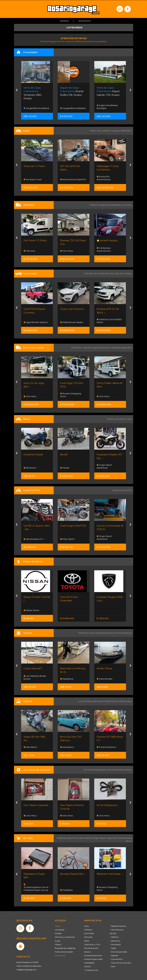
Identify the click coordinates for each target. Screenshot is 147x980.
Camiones (88, 937)
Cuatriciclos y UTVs (92, 944)
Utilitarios (88, 930)
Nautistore (67, 679)
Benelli (64, 454)
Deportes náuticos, (106, 633)
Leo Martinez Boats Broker (35, 677)
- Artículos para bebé (118, 952)
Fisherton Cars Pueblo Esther (109, 321)
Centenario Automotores (104, 249)
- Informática (115, 944)
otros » (129, 841)
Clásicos (87, 952)
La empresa (60, 930)
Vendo (65, 468)
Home (57, 926)
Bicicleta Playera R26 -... (73, 874)
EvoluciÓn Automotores (104, 178)
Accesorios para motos (119, 770)
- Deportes (114, 955)
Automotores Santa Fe (73, 179)
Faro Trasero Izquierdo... (37, 805)
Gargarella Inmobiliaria (36, 108)
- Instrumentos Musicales (120, 963)
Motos (87, 941)
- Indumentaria (116, 959)
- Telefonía (114, 937)
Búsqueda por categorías (65, 948)
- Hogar (113, 948)
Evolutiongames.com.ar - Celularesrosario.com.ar (37, 887)
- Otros (113, 966)
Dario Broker (105, 679)
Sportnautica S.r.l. (34, 539)
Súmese (58, 933)
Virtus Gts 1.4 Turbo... (35, 166)
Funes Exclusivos (106, 747)
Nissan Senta (31, 610)
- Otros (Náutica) (117, 930)
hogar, (96, 838)
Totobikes (66, 890)
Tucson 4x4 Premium (72, 309)
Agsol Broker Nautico (36, 322)
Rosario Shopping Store (70, 395)
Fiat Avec (29, 251)
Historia (58, 944)
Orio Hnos (66, 251)
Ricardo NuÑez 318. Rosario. (72, 91)
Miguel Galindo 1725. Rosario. (108, 91)
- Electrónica (115, 941)
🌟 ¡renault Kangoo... (108, 240)
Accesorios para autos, (95, 770)
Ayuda (58, 941)
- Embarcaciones (91, 970)
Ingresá (64, 21)
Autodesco (30, 747)
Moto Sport (67, 539)
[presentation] (17, 90)
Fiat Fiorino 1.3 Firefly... (36, 240)
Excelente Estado (33, 454)
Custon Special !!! (33, 668)
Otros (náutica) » (124, 633)
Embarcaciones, (87, 633)
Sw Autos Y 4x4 (32, 179)
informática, (86, 838)
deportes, (113, 838)
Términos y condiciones (65, 937)
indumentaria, (125, 838)
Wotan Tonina (104, 668)
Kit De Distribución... (108, 805)
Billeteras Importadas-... (109, 874)
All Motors (30, 468)
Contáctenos (60, 955)
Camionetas (89, 933)
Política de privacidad (64, 952)
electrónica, (73, 838)
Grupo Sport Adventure (104, 466)
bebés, (104, 838)
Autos (86, 926)
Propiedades (89, 963)
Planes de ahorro (91, 948)
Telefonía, (62, 838)
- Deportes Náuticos (118, 926)
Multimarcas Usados (72, 322)
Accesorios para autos (93, 955)
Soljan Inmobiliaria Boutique (107, 107)
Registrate (85, 21)
